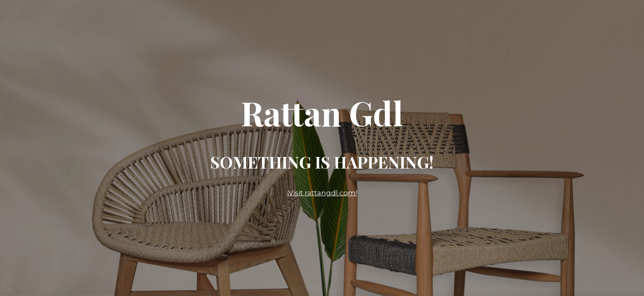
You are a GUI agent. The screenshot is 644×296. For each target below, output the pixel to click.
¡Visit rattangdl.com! (322, 193)
